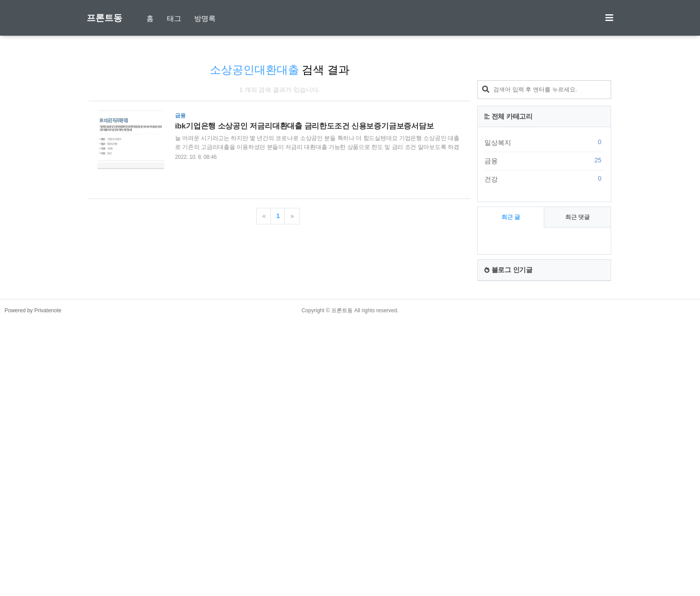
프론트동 (104, 18)
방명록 (205, 19)
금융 (544, 428)
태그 (174, 19)
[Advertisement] (544, 199)
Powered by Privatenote (33, 578)
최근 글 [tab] (511, 485)
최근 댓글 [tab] (578, 485)
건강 (544, 447)
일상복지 (544, 410)
